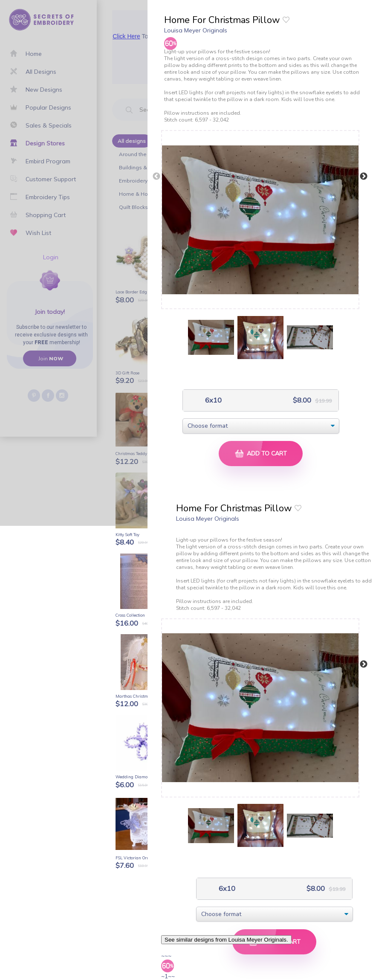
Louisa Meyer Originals (196, 30)
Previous (156, 177)
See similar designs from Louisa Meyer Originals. (226, 940)
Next (364, 177)
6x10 (213, 400)
